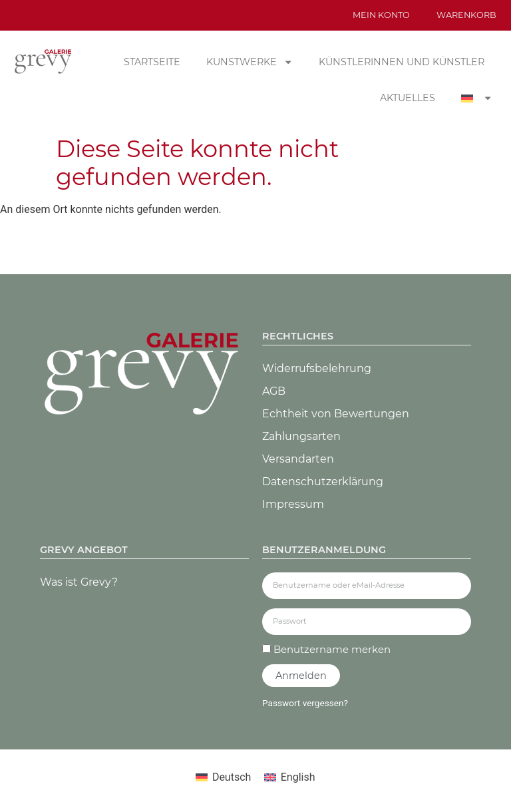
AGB (274, 391)
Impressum (293, 504)
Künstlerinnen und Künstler (402, 62)
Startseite (152, 62)
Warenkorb (466, 15)
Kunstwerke (250, 62)
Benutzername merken (326, 650)
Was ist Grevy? (79, 582)
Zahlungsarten (301, 436)
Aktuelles (408, 98)
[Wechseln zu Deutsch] (223, 777)
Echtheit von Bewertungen (336, 414)
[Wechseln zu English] (289, 777)
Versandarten (298, 459)
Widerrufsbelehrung (317, 368)
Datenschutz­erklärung (323, 482)
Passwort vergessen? (305, 703)
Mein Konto (381, 15)
